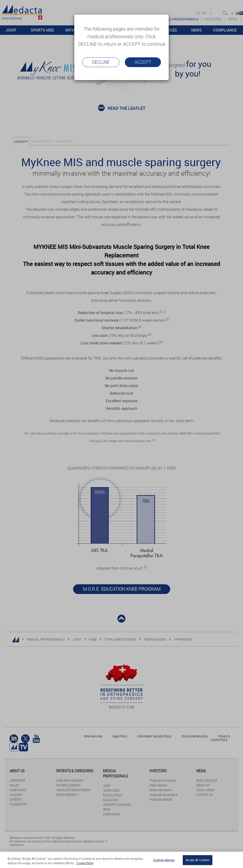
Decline (101, 62)
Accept (143, 62)
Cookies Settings (164, 860)
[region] (121, 860)
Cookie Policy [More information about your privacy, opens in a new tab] (85, 863)
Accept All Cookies (197, 860)
